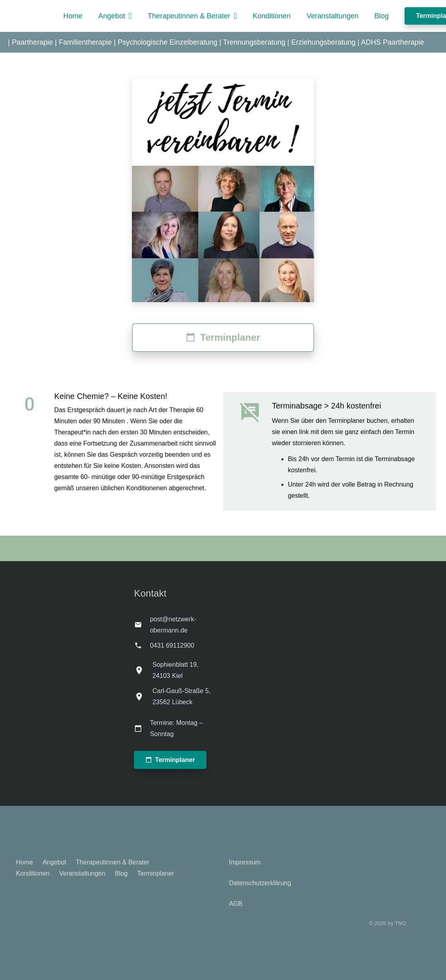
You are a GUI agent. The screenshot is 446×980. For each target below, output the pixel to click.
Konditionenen (147, 488)
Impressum (245, 862)
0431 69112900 (172, 645)
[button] (129, 16)
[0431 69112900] (142, 645)
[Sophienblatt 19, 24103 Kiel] (143, 670)
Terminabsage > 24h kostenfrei (326, 406)
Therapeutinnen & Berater (112, 862)
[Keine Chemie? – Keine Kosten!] (35, 405)
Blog (121, 873)
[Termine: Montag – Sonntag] (142, 728)
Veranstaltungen (83, 873)
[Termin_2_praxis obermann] (223, 122)
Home (25, 862)
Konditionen (33, 873)
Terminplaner (155, 873)
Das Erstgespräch (80, 410)
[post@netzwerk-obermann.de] (142, 625)
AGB (236, 904)
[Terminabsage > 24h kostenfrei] (255, 412)
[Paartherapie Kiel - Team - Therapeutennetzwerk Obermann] (223, 234)
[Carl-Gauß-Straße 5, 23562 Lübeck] (143, 697)
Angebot (55, 862)
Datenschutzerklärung (260, 883)
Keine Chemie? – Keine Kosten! (111, 396)
